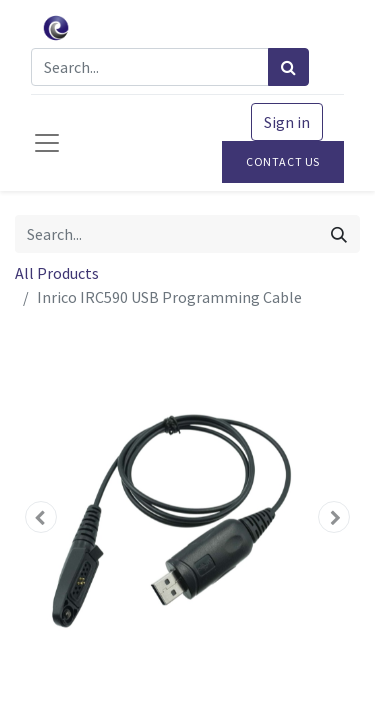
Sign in (287, 122)
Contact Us (283, 161)
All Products (57, 273)
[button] (41, 517)
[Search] (288, 67)
